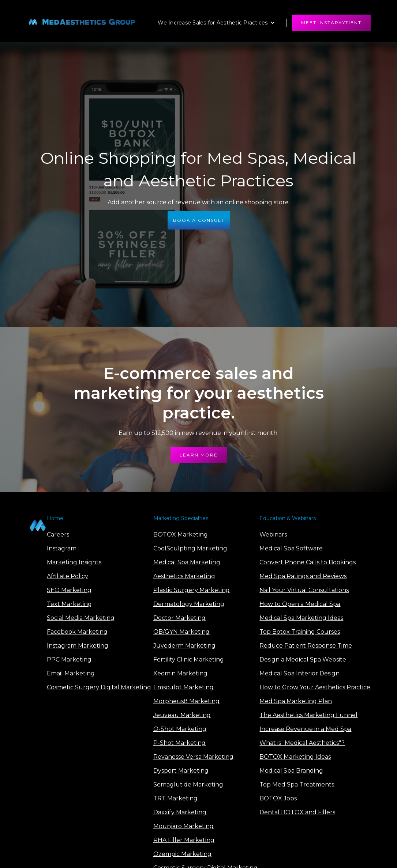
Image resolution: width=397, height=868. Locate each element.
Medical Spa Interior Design (299, 673)
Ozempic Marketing (182, 854)
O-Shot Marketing (180, 729)
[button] (216, 23)
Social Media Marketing (81, 618)
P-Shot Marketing (179, 743)
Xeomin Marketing (180, 673)
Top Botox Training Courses (300, 632)
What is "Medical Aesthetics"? (302, 743)
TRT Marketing (175, 798)
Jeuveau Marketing (182, 715)
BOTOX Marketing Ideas (295, 757)
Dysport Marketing (181, 771)
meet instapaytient (331, 22)
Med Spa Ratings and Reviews (303, 576)
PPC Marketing (69, 659)
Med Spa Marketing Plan (296, 701)
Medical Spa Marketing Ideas (301, 618)
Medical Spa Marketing (187, 562)
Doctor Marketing (179, 618)
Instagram (62, 548)
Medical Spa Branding (291, 771)
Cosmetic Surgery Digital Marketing (99, 687)
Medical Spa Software (291, 548)
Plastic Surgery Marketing (192, 590)
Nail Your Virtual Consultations (304, 590)
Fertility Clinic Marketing (189, 659)
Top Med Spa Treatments (297, 784)
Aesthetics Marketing (184, 576)
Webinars (273, 535)
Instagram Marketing (78, 646)
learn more (199, 455)
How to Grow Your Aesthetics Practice (315, 687)
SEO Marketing (69, 590)
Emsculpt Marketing (183, 687)
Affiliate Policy (68, 576)
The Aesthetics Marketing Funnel (308, 715)
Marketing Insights (74, 562)
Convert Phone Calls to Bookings (308, 562)
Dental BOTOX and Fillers (297, 812)
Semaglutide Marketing (188, 784)
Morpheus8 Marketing (186, 701)
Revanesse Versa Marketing (193, 757)
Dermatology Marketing (189, 604)
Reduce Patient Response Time (306, 646)
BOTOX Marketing (181, 535)
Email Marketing (71, 673)
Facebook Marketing (77, 632)
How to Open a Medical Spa (300, 604)
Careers (58, 535)
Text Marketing (69, 604)
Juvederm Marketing (184, 646)
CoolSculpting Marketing (190, 548)
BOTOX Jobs (278, 798)
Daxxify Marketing (180, 812)
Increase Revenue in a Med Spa (305, 729)
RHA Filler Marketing (184, 840)
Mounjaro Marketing (183, 826)
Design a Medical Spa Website (303, 659)
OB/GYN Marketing (181, 632)
